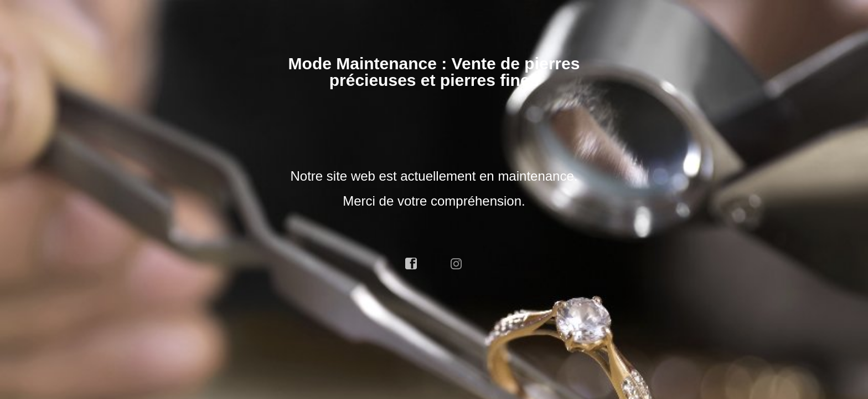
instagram (457, 264)
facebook (411, 264)
